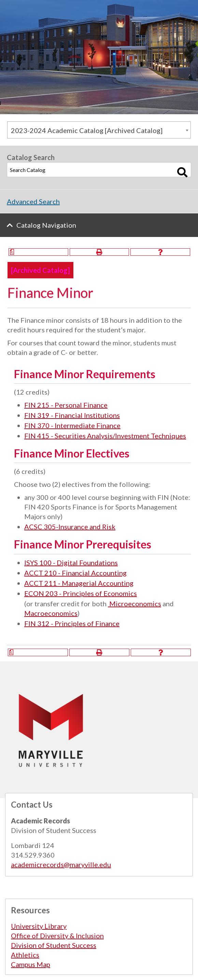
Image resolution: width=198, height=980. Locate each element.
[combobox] (99, 130)
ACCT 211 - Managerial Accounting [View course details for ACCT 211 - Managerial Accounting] (79, 583)
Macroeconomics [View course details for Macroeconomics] (51, 613)
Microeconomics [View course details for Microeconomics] (135, 604)
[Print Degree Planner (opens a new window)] (38, 252)
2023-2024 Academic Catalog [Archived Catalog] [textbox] (87, 130)
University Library (39, 926)
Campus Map (31, 964)
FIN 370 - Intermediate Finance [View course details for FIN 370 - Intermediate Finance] (72, 425)
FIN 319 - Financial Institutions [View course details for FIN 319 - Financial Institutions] (72, 415)
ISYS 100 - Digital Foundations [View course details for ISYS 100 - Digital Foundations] (71, 562)
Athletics (25, 955)
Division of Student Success (54, 945)
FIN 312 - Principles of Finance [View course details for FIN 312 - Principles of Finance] (72, 623)
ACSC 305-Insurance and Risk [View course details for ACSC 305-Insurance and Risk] (70, 527)
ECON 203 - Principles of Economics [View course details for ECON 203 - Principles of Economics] (81, 593)
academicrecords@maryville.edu (61, 864)
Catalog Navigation (46, 225)
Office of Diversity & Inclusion (57, 936)
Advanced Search (33, 201)
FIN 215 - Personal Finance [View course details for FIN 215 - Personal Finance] (66, 405)
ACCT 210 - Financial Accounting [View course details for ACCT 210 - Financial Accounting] (75, 573)
